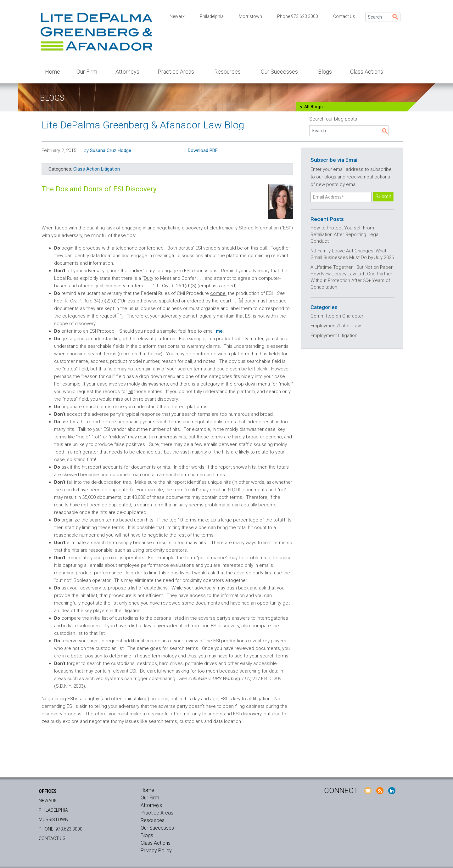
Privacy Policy (156, 851)
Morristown (250, 16)
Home (53, 72)
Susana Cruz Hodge (111, 150)
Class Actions (367, 72)
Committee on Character (337, 316)
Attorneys (127, 72)
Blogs (325, 72)
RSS (380, 791)
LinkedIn (392, 791)
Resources (227, 72)
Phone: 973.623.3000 (61, 829)
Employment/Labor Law (336, 326)
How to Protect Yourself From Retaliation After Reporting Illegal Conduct (345, 234)
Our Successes (279, 72)
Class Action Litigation (97, 169)
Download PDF (203, 150)
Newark (177, 16)
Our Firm (87, 72)
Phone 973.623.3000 (298, 16)
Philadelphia (212, 16)
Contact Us (344, 16)
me (219, 331)
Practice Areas (176, 72)
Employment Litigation (334, 335)
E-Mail (368, 791)
